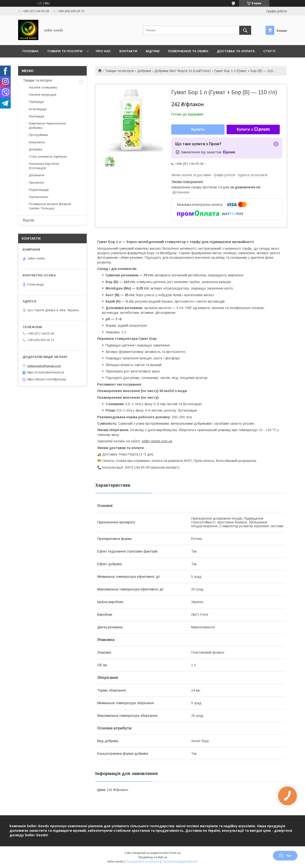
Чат (285, 856)
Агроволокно (39, 197)
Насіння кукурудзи (43, 95)
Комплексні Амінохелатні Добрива (47, 126)
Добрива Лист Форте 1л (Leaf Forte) (183, 71)
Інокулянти (37, 142)
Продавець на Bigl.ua (152, 857)
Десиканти (37, 175)
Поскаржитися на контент (142, 862)
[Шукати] (245, 30)
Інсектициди (38, 109)
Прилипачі (36, 183)
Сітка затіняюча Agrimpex (48, 157)
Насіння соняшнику (43, 87)
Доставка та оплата (236, 51)
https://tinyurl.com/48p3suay (47, 379)
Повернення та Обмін (188, 51)
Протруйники (38, 135)
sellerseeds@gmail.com (44, 366)
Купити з (253, 129)
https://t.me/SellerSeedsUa (46, 372)
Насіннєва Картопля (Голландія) (44, 166)
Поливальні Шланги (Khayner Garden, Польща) (50, 206)
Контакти (128, 51)
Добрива (144, 71)
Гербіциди (36, 102)
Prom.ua (175, 853)
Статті (269, 51)
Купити (198, 129)
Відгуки (153, 51)
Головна (30, 51)
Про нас (103, 51)
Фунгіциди (36, 116)
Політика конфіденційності (180, 862)
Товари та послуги (65, 51)
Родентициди (39, 190)
